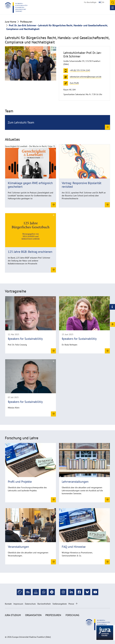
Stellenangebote (60, 604)
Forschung (72, 615)
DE (100, 2)
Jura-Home (11, 22)
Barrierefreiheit (44, 604)
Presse (71, 604)
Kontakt (8, 604)
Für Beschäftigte (90, 2)
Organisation (33, 615)
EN (103, 2)
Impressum (18, 604)
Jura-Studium (13, 615)
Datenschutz (30, 604)
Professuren (26, 22)
